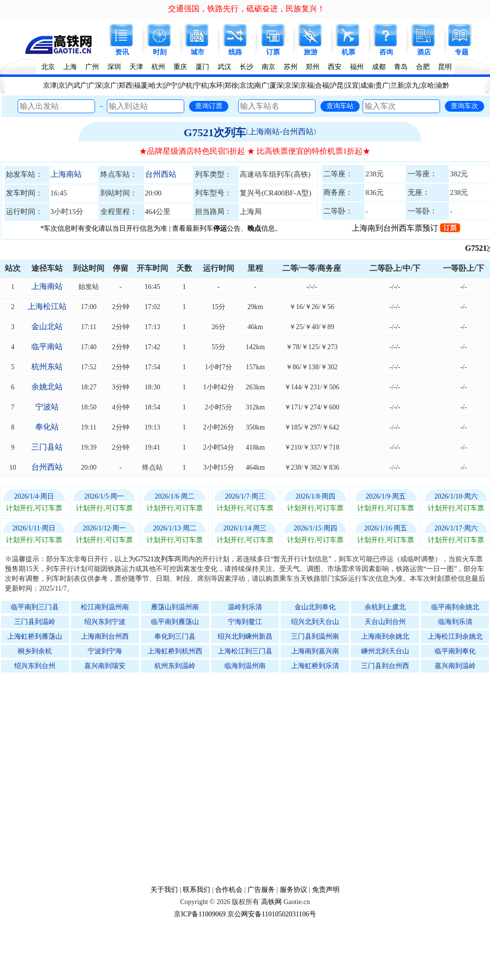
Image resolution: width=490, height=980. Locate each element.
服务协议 (294, 890)
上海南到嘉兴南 (315, 651)
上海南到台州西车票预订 (406, 228)
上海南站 (66, 174)
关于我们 (164, 890)
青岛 (401, 67)
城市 (197, 52)
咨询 (386, 52)
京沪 (65, 85)
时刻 (160, 52)
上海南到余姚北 (385, 636)
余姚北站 (47, 387)
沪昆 (337, 85)
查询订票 (209, 106)
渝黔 (442, 85)
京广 (110, 85)
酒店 (424, 52)
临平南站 (47, 347)
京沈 (246, 85)
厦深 (276, 85)
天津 (136, 67)
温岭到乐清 (245, 607)
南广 (261, 85)
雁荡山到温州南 (175, 607)
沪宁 (171, 85)
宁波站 (47, 407)
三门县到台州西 (385, 666)
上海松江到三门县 (245, 651)
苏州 (291, 67)
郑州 (313, 67)
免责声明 (326, 890)
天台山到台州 (385, 622)
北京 (48, 67)
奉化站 (47, 427)
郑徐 (231, 85)
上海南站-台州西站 (281, 131)
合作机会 (229, 890)
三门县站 (47, 447)
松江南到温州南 (105, 607)
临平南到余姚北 (455, 607)
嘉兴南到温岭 (455, 666)
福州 (357, 67)
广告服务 (261, 890)
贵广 (382, 85)
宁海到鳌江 (245, 622)
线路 (235, 52)
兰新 (397, 85)
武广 (80, 85)
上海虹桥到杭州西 (175, 651)
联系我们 (196, 890)
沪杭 (186, 85)
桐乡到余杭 (35, 651)
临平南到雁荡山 (175, 622)
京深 (292, 85)
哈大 (156, 85)
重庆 (180, 67)
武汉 (224, 67)
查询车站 (340, 106)
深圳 (114, 67)
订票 (273, 52)
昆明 (445, 67)
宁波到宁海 (105, 651)
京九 (412, 85)
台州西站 (161, 174)
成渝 (367, 85)
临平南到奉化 (455, 651)
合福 (322, 85)
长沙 (246, 67)
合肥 (423, 67)
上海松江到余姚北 (455, 636)
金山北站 (47, 326)
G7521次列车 (215, 132)
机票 (348, 52)
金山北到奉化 (315, 607)
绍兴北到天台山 (315, 622)
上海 (70, 67)
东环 (216, 85)
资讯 (122, 52)
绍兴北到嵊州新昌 (245, 636)
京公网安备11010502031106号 (272, 914)
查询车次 (465, 106)
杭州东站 (47, 367)
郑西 (125, 85)
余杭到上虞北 (385, 607)
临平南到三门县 (35, 607)
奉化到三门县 (175, 636)
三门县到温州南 (315, 636)
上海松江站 (47, 306)
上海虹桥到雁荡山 (35, 636)
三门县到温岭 (35, 622)
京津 (50, 85)
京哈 (427, 85)
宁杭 (201, 85)
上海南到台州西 (105, 636)
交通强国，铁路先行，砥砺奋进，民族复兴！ (246, 9)
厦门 (202, 67)
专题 (462, 52)
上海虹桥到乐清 (315, 666)
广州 (92, 67)
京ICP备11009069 (200, 914)
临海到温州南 (245, 666)
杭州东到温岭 (175, 666)
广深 (95, 85)
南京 (269, 67)
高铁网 (271, 902)
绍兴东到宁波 (105, 622)
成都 (379, 67)
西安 (335, 67)
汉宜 (352, 85)
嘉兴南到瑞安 (105, 666)
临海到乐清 (455, 622)
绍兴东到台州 (35, 666)
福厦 (141, 85)
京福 (307, 85)
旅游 (311, 52)
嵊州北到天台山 (385, 651)
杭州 (158, 67)
